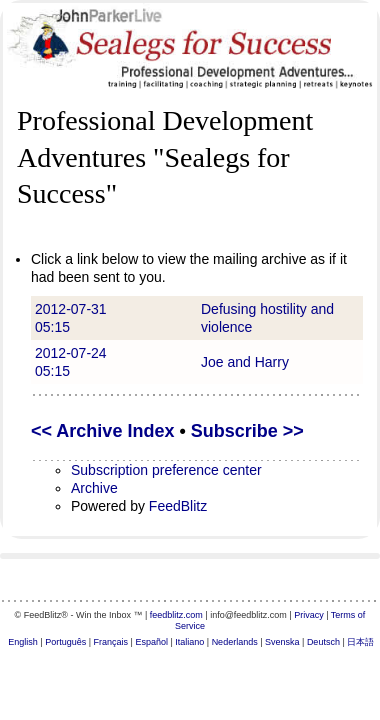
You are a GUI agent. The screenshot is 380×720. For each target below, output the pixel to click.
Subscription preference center (166, 470)
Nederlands (235, 642)
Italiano (189, 642)
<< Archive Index (102, 431)
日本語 (360, 642)
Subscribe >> (247, 431)
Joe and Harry (245, 362)
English (23, 642)
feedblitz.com (176, 615)
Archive (94, 488)
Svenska (282, 642)
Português (65, 642)
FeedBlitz (178, 506)
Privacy (309, 615)
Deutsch (323, 642)
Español (151, 642)
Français (111, 642)
